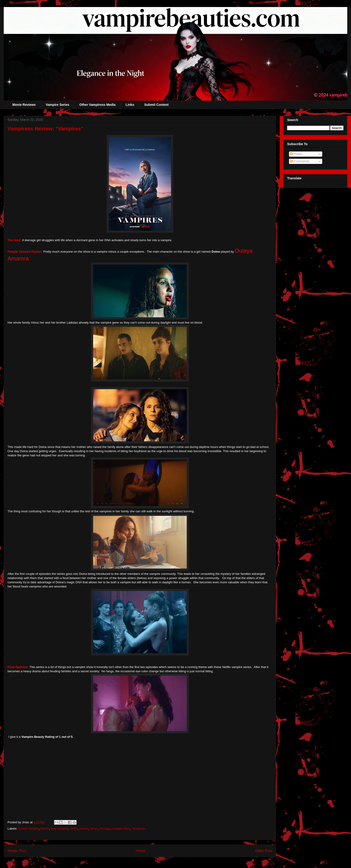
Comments (300, 161)
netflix (74, 829)
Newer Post (17, 851)
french (45, 829)
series (94, 829)
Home (141, 851)
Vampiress (139, 829)
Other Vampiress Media (97, 105)
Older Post (263, 851)
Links (130, 105)
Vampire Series (58, 105)
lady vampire (59, 829)
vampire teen (121, 829)
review (84, 829)
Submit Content (156, 105)
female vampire (29, 829)
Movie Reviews (24, 105)
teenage (105, 829)
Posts (296, 154)
